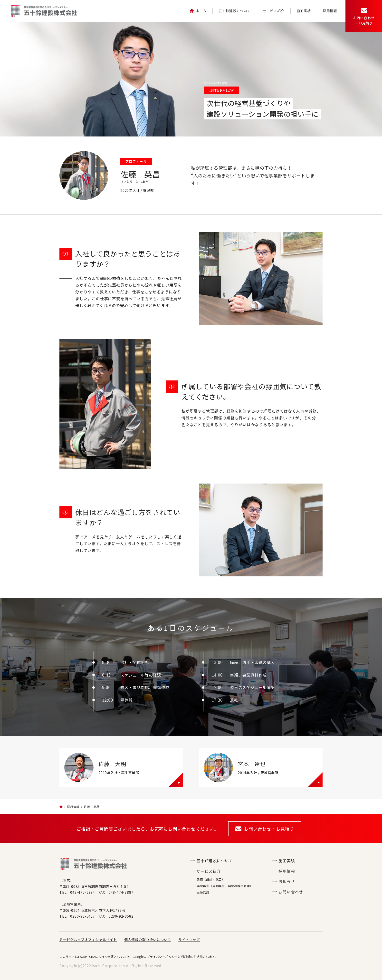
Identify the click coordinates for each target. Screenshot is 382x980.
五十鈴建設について (235, 11)
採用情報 (330, 11)
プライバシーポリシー (162, 956)
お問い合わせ (288, 892)
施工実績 (304, 11)
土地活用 (203, 892)
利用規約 (187, 956)
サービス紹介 (274, 11)
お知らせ (284, 881)
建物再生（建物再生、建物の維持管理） (225, 886)
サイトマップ (189, 940)
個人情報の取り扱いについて (148, 940)
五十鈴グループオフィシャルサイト (88, 940)
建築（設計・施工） (211, 879)
